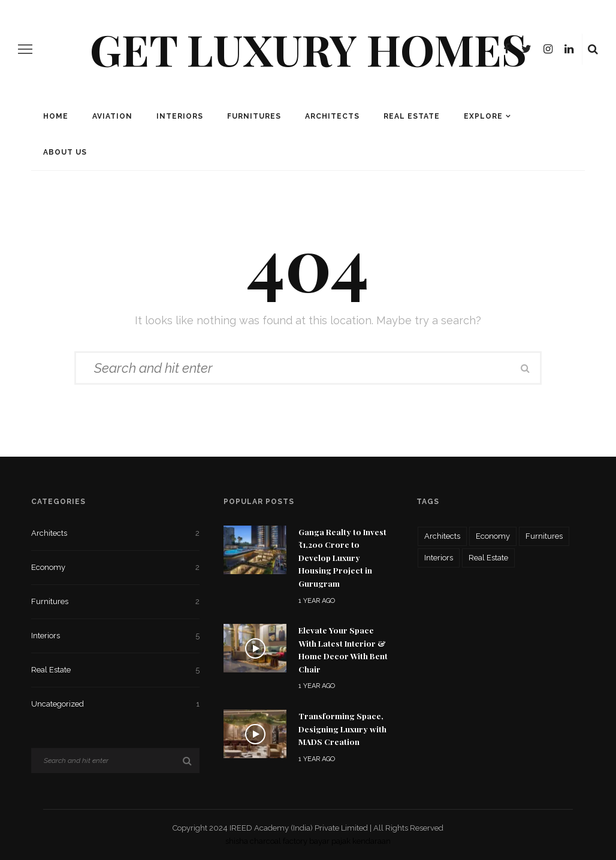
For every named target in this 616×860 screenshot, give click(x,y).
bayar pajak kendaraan (350, 841)
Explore (483, 116)
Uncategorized (115, 704)
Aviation (112, 116)
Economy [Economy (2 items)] (493, 536)
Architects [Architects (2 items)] (442, 536)
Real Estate (412, 116)
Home (56, 116)
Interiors (180, 116)
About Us (65, 152)
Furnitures (254, 116)
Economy (115, 568)
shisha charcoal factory (266, 841)
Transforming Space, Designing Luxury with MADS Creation (342, 728)
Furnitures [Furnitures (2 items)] (544, 536)
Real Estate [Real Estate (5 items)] (488, 558)
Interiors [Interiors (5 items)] (439, 558)
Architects (332, 116)
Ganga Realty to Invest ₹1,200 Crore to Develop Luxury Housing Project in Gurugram (342, 557)
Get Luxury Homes (308, 49)
